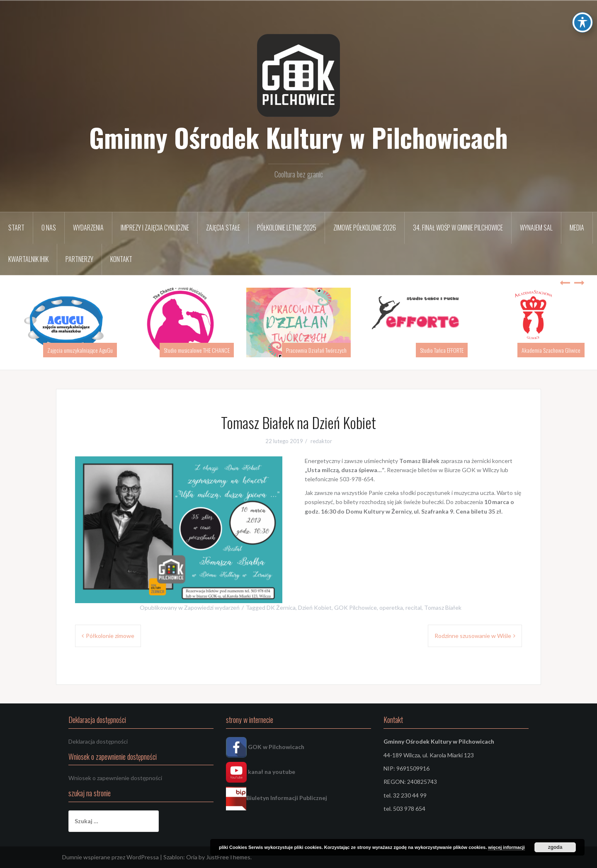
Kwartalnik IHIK (28, 259)
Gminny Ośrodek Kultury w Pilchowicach (298, 137)
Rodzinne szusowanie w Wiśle (473, 636)
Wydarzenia (88, 228)
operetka (391, 607)
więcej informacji (506, 847)
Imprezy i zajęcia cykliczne (155, 228)
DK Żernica (281, 607)
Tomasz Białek (443, 607)
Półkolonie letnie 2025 (287, 228)
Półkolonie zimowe (110, 636)
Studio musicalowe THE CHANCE (197, 350)
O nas (49, 228)
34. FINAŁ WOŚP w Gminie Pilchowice (458, 228)
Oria (192, 857)
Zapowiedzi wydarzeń (212, 607)
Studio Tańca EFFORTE (442, 350)
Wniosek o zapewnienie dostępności (115, 778)
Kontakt (121, 259)
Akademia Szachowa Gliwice (551, 350)
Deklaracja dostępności (98, 741)
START (16, 228)
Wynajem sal (536, 228)
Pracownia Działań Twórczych (316, 350)
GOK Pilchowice (356, 607)
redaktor (321, 441)
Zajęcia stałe (223, 228)
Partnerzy (79, 259)
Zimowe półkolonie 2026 (365, 228)
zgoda (555, 847)
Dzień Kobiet (315, 607)
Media (577, 228)
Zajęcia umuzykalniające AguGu (80, 350)
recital (414, 607)
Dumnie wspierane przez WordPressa (110, 857)
